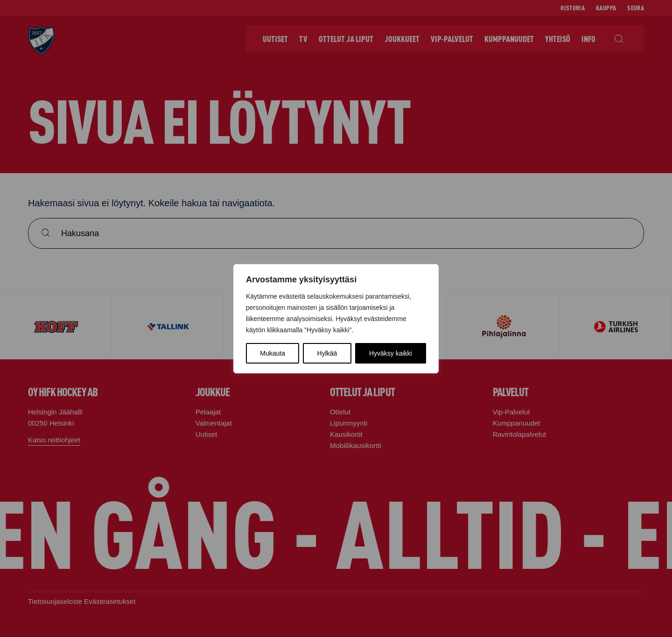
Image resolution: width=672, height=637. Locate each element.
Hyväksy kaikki (391, 353)
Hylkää (327, 353)
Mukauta (273, 353)
